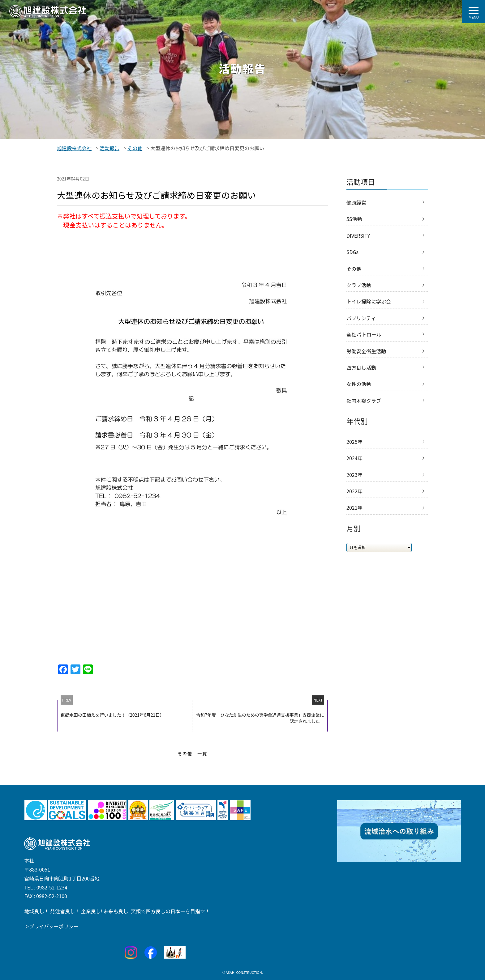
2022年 (354, 491)
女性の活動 (359, 384)
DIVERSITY (358, 235)
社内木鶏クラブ (364, 401)
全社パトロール (364, 334)
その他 (354, 269)
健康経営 (356, 202)
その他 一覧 (193, 753)
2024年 (354, 458)
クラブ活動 (359, 285)
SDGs (352, 252)
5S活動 (354, 219)
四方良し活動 (361, 367)
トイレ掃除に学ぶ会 (369, 301)
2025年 (354, 442)
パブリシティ (361, 318)
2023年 (354, 475)
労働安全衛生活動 (366, 351)
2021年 (354, 507)
